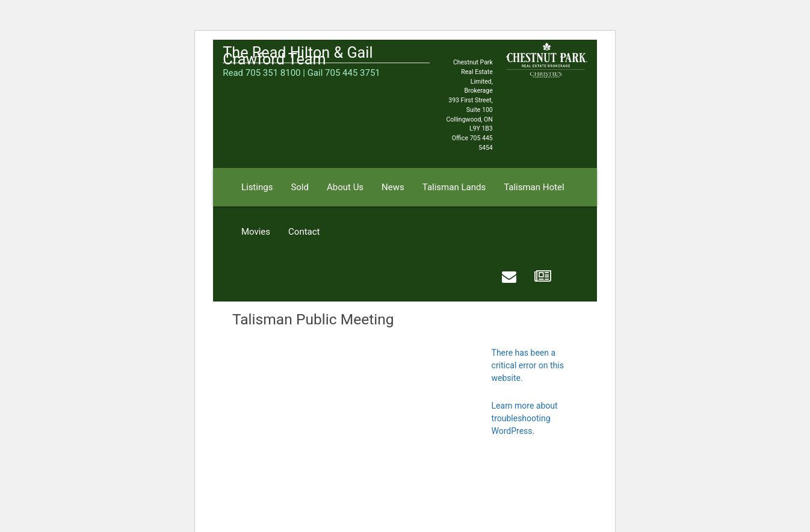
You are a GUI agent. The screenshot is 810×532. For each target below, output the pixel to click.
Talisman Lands (454, 187)
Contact (304, 232)
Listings (257, 187)
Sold (300, 187)
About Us (345, 187)
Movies (256, 232)
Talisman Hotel (534, 187)
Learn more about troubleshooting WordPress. (525, 418)
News (393, 187)
